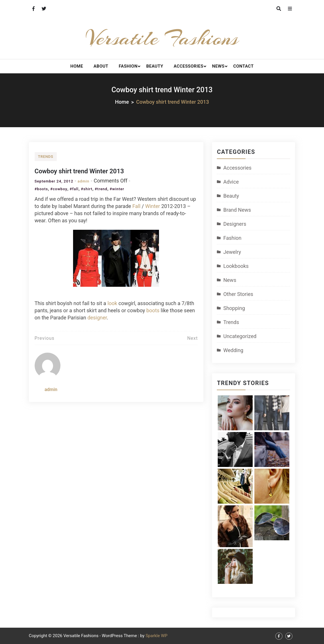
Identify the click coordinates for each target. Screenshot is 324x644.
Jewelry (232, 252)
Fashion (128, 66)
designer (97, 318)
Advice (231, 182)
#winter (117, 189)
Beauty (155, 66)
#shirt (87, 189)
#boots (41, 189)
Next (192, 338)
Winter (153, 206)
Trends (46, 157)
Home (77, 66)
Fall (136, 206)
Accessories (188, 66)
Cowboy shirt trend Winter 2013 (79, 171)
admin (84, 181)
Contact (243, 66)
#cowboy (59, 189)
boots (153, 310)
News (218, 66)
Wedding (233, 350)
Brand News (237, 210)
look (112, 303)
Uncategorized (240, 336)
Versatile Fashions (162, 38)
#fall (74, 189)
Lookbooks (236, 266)
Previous (45, 338)
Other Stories (238, 294)
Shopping (234, 308)
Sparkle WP (156, 636)
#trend (101, 189)
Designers (235, 224)
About (101, 66)
